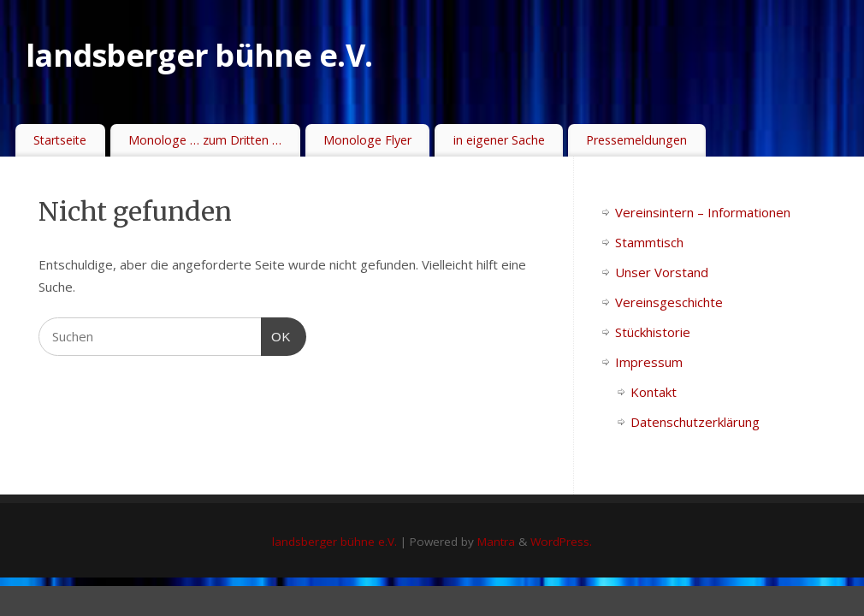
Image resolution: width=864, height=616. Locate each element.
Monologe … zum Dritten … (205, 140)
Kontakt (654, 392)
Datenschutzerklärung (695, 422)
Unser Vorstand (662, 272)
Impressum (649, 362)
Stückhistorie (653, 332)
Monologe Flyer (367, 140)
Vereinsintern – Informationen (703, 212)
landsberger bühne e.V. (199, 55)
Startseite (60, 140)
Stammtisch (649, 242)
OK (276, 335)
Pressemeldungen (636, 140)
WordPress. (561, 542)
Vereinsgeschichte (669, 302)
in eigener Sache (499, 140)
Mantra (496, 542)
